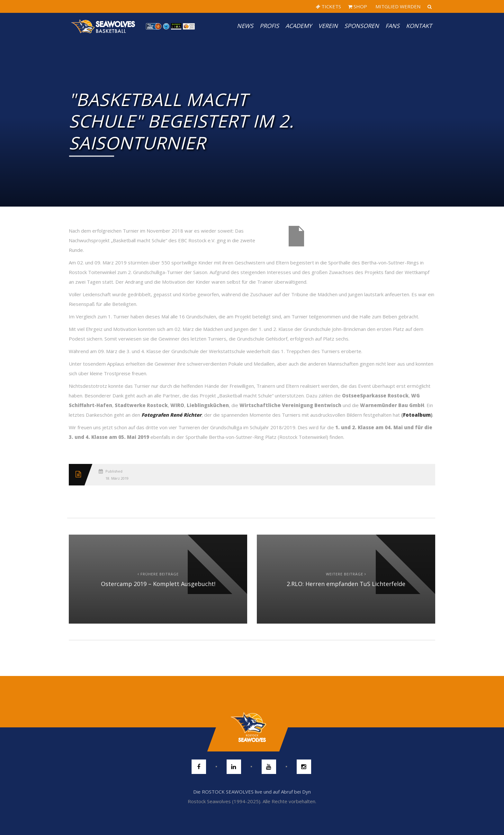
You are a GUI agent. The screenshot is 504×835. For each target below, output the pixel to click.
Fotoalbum (417, 415)
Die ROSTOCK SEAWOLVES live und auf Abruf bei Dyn (252, 792)
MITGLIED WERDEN (397, 6)
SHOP (358, 6)
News (245, 26)
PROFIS (269, 26)
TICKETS (328, 6)
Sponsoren (362, 26)
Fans (392, 26)
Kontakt (419, 26)
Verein (328, 26)
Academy (299, 26)
